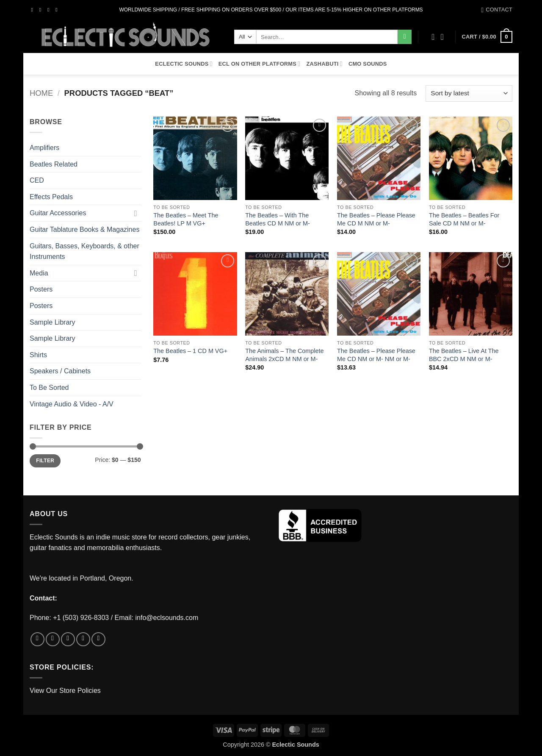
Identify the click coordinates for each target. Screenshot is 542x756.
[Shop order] (469, 93)
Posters (41, 289)
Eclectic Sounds (184, 64)
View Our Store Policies (65, 691)
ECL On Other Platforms (260, 64)
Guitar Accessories (58, 213)
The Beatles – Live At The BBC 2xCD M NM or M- (464, 355)
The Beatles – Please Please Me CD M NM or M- (376, 219)
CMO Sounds (368, 64)
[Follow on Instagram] (42, 10)
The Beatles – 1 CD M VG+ (190, 351)
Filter (45, 461)
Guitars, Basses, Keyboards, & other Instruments (84, 252)
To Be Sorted (49, 388)
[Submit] (405, 37)
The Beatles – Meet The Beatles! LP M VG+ (186, 219)
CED (37, 180)
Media (39, 273)
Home (41, 93)
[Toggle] (136, 213)
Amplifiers (44, 148)
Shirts (38, 355)
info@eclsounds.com (167, 618)
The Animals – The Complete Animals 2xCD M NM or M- (284, 355)
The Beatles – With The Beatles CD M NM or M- (278, 219)
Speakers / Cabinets (60, 371)
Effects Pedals (51, 197)
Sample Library (53, 322)
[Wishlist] (433, 37)
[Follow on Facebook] (34, 10)
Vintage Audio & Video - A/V (72, 404)
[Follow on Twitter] (50, 10)
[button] (445, 37)
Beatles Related (54, 164)
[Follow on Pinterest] (98, 639)
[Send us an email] (58, 10)
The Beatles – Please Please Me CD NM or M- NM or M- (376, 355)
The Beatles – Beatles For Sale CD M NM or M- (464, 219)
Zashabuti (324, 64)
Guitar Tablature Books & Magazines (84, 229)
